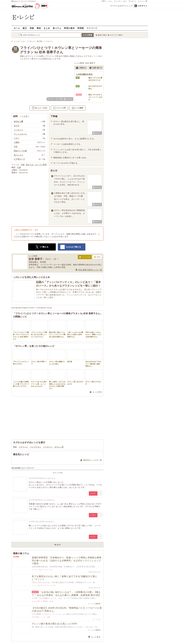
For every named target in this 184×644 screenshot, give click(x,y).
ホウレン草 (59, 447)
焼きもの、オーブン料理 (36, 165)
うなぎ (40, 570)
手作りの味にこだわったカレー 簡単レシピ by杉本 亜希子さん (94, 329)
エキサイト (143, 6)
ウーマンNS (48, 570)
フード (34, 570)
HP (55, 259)
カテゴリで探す (116, 35)
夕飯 (48, 617)
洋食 (23, 165)
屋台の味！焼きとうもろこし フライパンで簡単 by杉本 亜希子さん (57, 329)
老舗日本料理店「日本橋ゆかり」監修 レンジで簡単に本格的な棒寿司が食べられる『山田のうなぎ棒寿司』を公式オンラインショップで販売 (67, 561)
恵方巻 (76, 356)
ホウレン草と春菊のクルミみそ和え (57, 357)
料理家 (81, 28)
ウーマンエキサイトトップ (121, 6)
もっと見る (97, 392)
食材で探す (102, 35)
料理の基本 (69, 28)
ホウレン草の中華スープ (39, 357)
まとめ (47, 28)
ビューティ (118, 1)
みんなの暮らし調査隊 (40, 601)
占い (125, 1)
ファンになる (85, 258)
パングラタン (36, 447)
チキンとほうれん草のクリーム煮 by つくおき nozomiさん (39, 378)
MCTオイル (42, 585)
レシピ (43, 617)
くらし (110, 1)
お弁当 (51, 601)
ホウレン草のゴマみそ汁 (94, 377)
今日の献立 (36, 617)
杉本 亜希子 (90, 63)
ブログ (48, 259)
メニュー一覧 (143, 1)
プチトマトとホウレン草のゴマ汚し (21, 357)
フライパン (23, 447)
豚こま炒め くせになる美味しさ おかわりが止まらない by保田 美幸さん (57, 379)
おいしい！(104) (41, 108)
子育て (104, 1)
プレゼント (132, 1)
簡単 (39, 28)
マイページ (92, 28)
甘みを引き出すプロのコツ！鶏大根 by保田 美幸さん (94, 358)
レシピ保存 (79, 108)
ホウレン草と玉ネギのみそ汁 (76, 377)
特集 (32, 28)
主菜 (19, 167)
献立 (25, 28)
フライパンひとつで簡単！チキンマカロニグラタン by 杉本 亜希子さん (21, 330)
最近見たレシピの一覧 (93, 460)
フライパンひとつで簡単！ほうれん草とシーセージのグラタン (39, 329)
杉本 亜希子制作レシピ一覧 (90, 270)
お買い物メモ (96, 68)
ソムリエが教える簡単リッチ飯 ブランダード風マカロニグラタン (21, 378)
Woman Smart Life (94, 572)
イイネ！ (93, 493)
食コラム (57, 28)
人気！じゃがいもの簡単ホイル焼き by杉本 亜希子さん (76, 329)
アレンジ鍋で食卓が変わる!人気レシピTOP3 (54, 624)
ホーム (17, 28)
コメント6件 (59, 108)
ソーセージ (48, 447)
